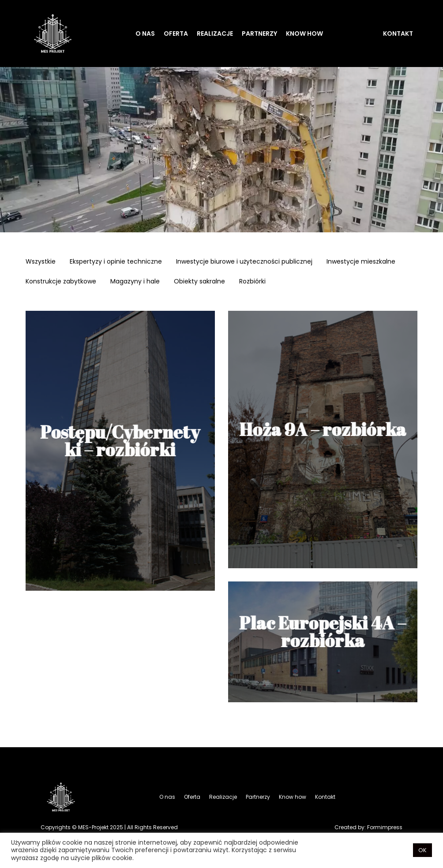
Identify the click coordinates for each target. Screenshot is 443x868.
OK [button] (422, 850)
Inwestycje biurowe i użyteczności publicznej (244, 262)
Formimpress (385, 827)
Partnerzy (259, 34)
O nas (145, 34)
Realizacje (215, 34)
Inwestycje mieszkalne (361, 262)
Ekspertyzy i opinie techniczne (116, 262)
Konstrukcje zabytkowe (61, 282)
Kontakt (398, 34)
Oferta (176, 34)
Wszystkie (41, 262)
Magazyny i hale (135, 282)
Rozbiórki (252, 282)
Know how (304, 34)
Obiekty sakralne (199, 282)
